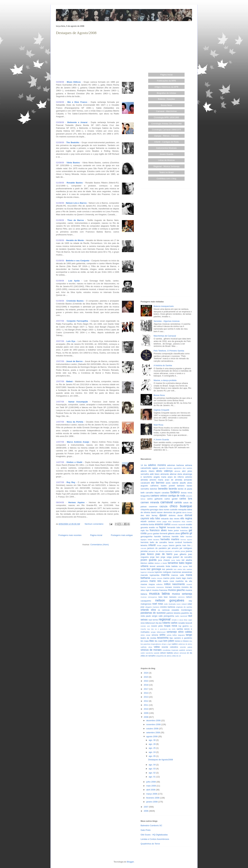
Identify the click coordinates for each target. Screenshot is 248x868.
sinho (162, 635)
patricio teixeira (174, 613)
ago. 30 (152, 740)
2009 (146, 713)
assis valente (172, 483)
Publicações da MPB (166, 81)
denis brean (187, 512)
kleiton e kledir (161, 563)
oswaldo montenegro (182, 610)
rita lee (159, 623)
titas (152, 641)
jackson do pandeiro (157, 548)
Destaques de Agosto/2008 (76, 33)
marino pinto (169, 578)
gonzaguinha (146, 536)
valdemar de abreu (185, 644)
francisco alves (158, 530)
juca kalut (176, 560)
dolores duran (176, 515)
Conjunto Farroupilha (77, 321)
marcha (165, 575)
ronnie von (145, 626)
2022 (146, 681)
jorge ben (155, 557)
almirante (165, 474)
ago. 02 (152, 773)
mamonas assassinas (182, 572)
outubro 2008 (153, 729)
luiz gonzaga (154, 569)
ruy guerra (183, 626)
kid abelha (187, 560)
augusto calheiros (150, 486)
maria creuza (157, 578)
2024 (146, 673)
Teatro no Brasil (166, 172)
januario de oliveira (157, 551)
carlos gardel (171, 499)
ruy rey (150, 629)
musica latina (159, 593)
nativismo (181, 597)
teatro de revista (148, 638)
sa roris (172, 629)
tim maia (145, 641)
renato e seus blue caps (182, 620)
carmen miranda (150, 502)
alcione (177, 471)
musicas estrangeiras (149, 597)
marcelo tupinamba (150, 575)
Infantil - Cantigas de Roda (166, 142)
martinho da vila (184, 581)
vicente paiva (186, 647)
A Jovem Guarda (161, 440)
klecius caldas (147, 563)
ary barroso (158, 483)
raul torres (153, 620)
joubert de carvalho (182, 557)
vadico (175, 644)
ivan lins (186, 545)
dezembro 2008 (154, 720)
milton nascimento (174, 584)
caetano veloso (159, 496)
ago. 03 (152, 769)
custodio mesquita (178, 510)
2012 (146, 701)
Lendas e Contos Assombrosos (155, 839)
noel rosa (158, 604)
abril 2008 (151, 790)
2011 (146, 705)
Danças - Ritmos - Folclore (166, 136)
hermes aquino (186, 540)
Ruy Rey (71, 482)
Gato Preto (146, 830)
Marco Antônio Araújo (78, 442)
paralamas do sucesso (153, 613)
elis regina (186, 518)
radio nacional (181, 616)
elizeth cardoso (148, 521)
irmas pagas (162, 545)
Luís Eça (71, 341)
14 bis (144, 465)
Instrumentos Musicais (166, 148)
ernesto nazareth (178, 524)
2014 (146, 693)
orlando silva (148, 610)
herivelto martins (170, 539)
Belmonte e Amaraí (77, 122)
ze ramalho (150, 656)
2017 (146, 689)
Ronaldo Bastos (75, 183)
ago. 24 (152, 752)
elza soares (187, 521)
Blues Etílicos (74, 82)
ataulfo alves (186, 483)
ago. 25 (152, 748)
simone (155, 635)
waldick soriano (186, 650)
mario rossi (168, 581)
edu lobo (155, 518)
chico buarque (181, 506)
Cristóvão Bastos (75, 301)
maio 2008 (151, 786)
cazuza (163, 506)
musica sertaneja (182, 594)
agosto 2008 (152, 736)
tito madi (159, 641)
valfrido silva (146, 647)
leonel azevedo (157, 566)
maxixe (144, 584)
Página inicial (96, 535)
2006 (146, 811)
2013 (146, 697)
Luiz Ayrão (74, 281)
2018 (146, 685)
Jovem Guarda (166, 154)
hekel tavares (153, 539)
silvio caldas (185, 632)
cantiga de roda (177, 496)
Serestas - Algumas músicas (167, 321)
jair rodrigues (186, 548)
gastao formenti (160, 533)
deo (142, 515)
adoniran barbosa (176, 465)
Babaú (69, 381)
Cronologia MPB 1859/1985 (166, 117)
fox (147, 530)
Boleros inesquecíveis (164, 306)
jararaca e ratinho (173, 551)
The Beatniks (73, 142)
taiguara (181, 635)
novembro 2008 (154, 724)
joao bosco (147, 554)
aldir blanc (155, 474)
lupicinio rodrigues (163, 572)
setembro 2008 (153, 733)
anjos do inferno (176, 477)
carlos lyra (186, 499)
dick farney (152, 515)
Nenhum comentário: (94, 524)
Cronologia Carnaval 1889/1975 (166, 130)
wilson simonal (180, 653)
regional (165, 619)
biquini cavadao (162, 493)
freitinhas (184, 530)
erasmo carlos (163, 524)
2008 (146, 717)
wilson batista (167, 653)
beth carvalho (147, 493)
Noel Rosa (158, 425)
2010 (146, 709)
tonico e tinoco (182, 641)
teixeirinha (163, 638)
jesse (183, 551)
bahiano (181, 486)
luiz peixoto (167, 569)
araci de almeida (174, 480)
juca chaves (164, 560)
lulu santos (187, 569)
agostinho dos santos (183, 468)
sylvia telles (172, 635)
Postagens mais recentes (70, 535)
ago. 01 (152, 777)
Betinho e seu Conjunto (78, 261)
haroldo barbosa (162, 536)
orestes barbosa (168, 607)
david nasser (157, 512)
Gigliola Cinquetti (161, 410)
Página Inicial (166, 75)
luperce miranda (147, 572)
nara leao (163, 597)
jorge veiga (166, 557)
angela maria (160, 477)
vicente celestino (170, 647)
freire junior (173, 530)
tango (189, 635)
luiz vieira (178, 569)
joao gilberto (180, 554)
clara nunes (164, 510)
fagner (163, 527)
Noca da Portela (75, 422)
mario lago (181, 578)
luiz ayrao (183, 566)
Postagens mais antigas (122, 535)
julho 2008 (151, 782)
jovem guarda (149, 560)
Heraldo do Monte (75, 240)
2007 (146, 807)
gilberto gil (186, 533)
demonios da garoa (172, 512)
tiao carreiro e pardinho (181, 638)
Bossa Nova (166, 105)
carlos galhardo (155, 499)
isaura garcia (175, 545)
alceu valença (164, 471)
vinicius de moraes (151, 650)
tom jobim (169, 641)
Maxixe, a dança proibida (165, 380)
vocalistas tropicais (170, 650)
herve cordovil (175, 542)
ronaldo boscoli (185, 623)
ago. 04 (152, 765)
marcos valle (178, 575)
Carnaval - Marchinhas (166, 111)
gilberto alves (174, 533)
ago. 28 (152, 744)
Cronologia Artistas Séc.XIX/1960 (166, 124)
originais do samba (184, 607)
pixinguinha (169, 616)
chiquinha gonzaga (149, 510)
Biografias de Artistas (166, 93)
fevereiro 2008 (153, 798)
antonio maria (156, 480)
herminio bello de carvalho (154, 542)
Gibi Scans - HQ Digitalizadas (154, 835)
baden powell (168, 486)
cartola (178, 502)
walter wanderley (147, 653)
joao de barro (164, 554)
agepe (155, 468)
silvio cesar (146, 635)
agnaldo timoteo (166, 468)
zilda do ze (176, 656)
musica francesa (160, 590)
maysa (152, 584)
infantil (152, 545)
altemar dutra (176, 474)
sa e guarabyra (161, 629)
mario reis (155, 581)
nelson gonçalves (170, 600)
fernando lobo (174, 527)
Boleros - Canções (166, 99)
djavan (163, 515)
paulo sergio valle (154, 616)
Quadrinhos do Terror (150, 844)
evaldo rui (153, 527)
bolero (175, 492)
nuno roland (182, 604)
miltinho (159, 584)
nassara (173, 597)
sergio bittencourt (158, 632)
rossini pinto (157, 626)
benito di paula (185, 489)
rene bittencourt (148, 623)
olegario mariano (152, 607)
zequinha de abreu (164, 656)
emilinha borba (147, 524)
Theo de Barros (76, 220)
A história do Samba (163, 365)
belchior (154, 489)
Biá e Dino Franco (77, 102)
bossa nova (186, 493)
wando (157, 653)
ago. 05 (152, 756)
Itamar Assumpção (78, 402)
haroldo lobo (178, 536)
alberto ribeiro (147, 471)
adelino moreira (157, 465)
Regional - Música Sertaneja (166, 166)
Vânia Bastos (73, 163)
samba (180, 629)
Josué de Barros (74, 361)
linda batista (172, 566)
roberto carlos (170, 623)
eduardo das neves (170, 519)
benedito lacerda (167, 489)
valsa (157, 647)
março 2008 (152, 794)
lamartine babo (176, 563)
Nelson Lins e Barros (76, 203)
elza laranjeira (174, 521)
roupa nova (170, 626)
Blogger (130, 862)
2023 (146, 677)
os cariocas (164, 610)
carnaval (167, 502)
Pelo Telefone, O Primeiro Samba (169, 351)
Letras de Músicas (167, 160)
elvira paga (162, 521)
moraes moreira (173, 587)
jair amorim (173, 548)
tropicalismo (156, 644)
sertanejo (172, 632)
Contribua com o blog (166, 179)
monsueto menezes (155, 587)
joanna (189, 551)
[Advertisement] (96, 58)
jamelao (144, 551)
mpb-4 (148, 590)
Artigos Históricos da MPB (166, 87)
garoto (150, 533)
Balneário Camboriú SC (151, 825)
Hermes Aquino (76, 502)
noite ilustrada (170, 604)
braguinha (145, 496)
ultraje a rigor (166, 644)
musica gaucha (176, 590)
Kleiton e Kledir (74, 462)
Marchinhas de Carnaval (165, 336)
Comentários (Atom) (99, 545)
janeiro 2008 (152, 802)
